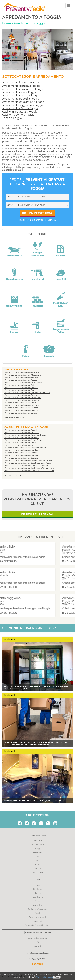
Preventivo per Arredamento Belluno (21, 395)
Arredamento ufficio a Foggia (20, 108)
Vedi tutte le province (14, 418)
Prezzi (38, 901)
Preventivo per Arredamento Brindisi (21, 413)
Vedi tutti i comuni (13, 475)
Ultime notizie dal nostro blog (29, 628)
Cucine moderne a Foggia (18, 115)
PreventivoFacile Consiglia (37, 925)
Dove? (10, 205)
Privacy (37, 865)
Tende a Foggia (12, 118)
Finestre (61, 256)
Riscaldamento (14, 279)
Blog (37, 849)
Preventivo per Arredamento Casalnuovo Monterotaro (29, 460)
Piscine (14, 332)
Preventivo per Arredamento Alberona (22, 433)
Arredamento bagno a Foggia (20, 82)
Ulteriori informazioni (44, 977)
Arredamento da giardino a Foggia (23, 102)
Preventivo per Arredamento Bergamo (22, 400)
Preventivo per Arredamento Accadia (21, 430)
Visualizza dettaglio (19, 561)
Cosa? (10, 197)
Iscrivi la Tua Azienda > (38, 514)
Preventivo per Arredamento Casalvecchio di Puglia (28, 463)
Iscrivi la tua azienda (38, 938)
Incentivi (37, 921)
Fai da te (37, 889)
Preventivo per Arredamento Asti (19, 385)
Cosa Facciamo (37, 845)
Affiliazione (38, 872)
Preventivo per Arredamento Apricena (22, 438)
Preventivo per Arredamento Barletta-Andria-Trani (27, 393)
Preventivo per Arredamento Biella (20, 403)
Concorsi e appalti (38, 917)
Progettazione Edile (61, 331)
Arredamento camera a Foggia (21, 86)
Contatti (37, 869)
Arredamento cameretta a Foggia (23, 89)
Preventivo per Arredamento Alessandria (23, 375)
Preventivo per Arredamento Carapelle (22, 453)
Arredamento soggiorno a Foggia (23, 105)
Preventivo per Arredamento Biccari (21, 443)
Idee (38, 885)
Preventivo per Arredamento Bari (19, 390)
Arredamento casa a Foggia (19, 92)
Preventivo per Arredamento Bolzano (21, 408)
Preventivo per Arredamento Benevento (23, 398)
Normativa (37, 905)
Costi (38, 856)
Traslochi (49, 356)
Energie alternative (37, 254)
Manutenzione (14, 306)
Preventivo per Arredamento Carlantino (22, 455)
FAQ (38, 860)
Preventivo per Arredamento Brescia (21, 410)
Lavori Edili (61, 279)
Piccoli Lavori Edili (61, 304)
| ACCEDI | (37, 964)
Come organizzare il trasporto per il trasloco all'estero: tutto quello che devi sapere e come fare (36, 744)
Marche (38, 893)
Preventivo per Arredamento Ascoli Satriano (24, 440)
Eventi (37, 913)
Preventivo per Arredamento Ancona (21, 377)
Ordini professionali (37, 909)
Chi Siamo (37, 841)
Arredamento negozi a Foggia (21, 99)
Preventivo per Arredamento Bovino (21, 445)
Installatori (38, 279)
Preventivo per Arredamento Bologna (22, 405)
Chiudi (57, 977)
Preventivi (38, 852)
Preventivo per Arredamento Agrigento (22, 372)
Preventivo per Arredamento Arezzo (21, 380)
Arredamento (14, 256)
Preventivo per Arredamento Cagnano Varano (25, 448)
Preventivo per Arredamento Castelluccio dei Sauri (27, 465)
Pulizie (26, 356)
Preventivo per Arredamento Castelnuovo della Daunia (29, 471)
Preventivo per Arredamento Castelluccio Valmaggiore (29, 468)
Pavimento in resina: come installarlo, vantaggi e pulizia (35, 801)
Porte (37, 332)
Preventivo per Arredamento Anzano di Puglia (25, 435)
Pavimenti (38, 306)
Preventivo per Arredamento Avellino (21, 388)
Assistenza (38, 897)
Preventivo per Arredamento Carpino (21, 458)
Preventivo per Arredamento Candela (21, 450)
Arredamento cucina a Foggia (21, 95)
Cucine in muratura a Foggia (20, 112)
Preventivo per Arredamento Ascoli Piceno (24, 382)
